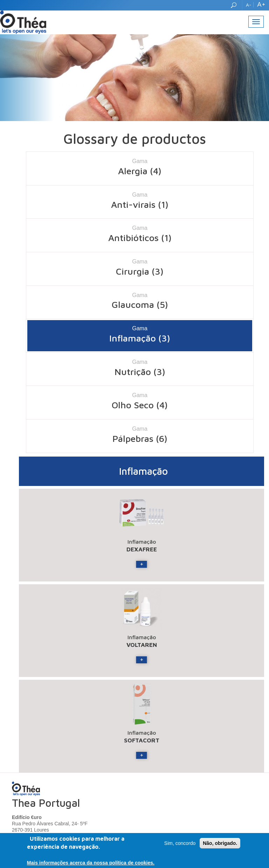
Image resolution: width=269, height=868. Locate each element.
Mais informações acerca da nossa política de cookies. (91, 863)
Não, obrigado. (220, 844)
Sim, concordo (180, 844)
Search (234, 5)
